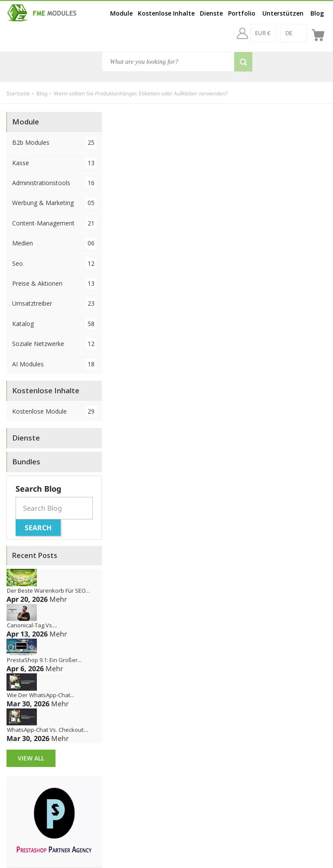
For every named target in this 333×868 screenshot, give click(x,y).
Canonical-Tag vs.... (32, 625)
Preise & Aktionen (54, 283)
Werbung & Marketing (54, 203)
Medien (54, 243)
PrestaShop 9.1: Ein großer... (44, 660)
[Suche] (177, 62)
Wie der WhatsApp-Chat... (41, 695)
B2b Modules (54, 142)
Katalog (54, 324)
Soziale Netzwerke (54, 344)
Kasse (54, 163)
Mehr (58, 599)
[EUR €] (263, 33)
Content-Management (54, 223)
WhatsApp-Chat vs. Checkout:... (48, 730)
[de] (294, 33)
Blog (317, 13)
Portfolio (242, 13)
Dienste (211, 13)
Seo (54, 263)
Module (121, 13)
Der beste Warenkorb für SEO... (48, 591)
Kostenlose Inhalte (166, 13)
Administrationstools (54, 183)
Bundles (26, 462)
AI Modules (54, 364)
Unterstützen (283, 13)
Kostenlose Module (54, 411)
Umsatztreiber (54, 303)
